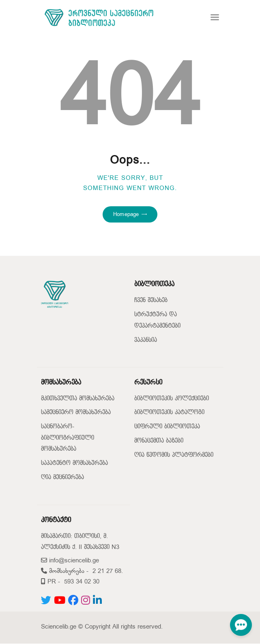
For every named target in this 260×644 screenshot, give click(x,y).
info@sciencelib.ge (70, 561)
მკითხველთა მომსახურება (78, 399)
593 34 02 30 (82, 582)
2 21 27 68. (108, 571)
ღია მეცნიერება (62, 477)
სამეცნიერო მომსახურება (76, 412)
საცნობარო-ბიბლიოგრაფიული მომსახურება (68, 438)
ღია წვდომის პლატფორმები (174, 455)
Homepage (126, 214)
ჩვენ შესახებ (151, 300)
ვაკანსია (146, 340)
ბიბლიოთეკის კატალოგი (169, 412)
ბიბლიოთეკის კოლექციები (172, 399)
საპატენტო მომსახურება (74, 463)
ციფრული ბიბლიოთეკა (167, 427)
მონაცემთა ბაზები (159, 441)
